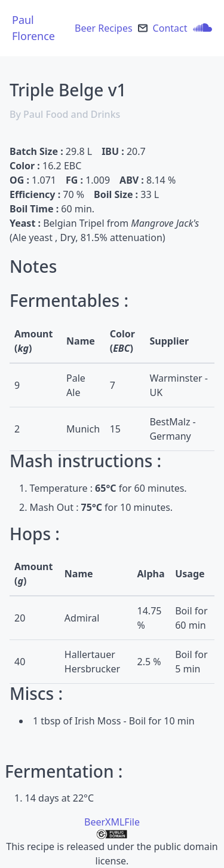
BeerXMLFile (112, 822)
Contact (170, 28)
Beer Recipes (104, 28)
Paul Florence (33, 28)
